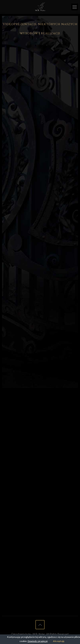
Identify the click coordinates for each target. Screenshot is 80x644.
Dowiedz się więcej (38, 641)
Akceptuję (59, 641)
